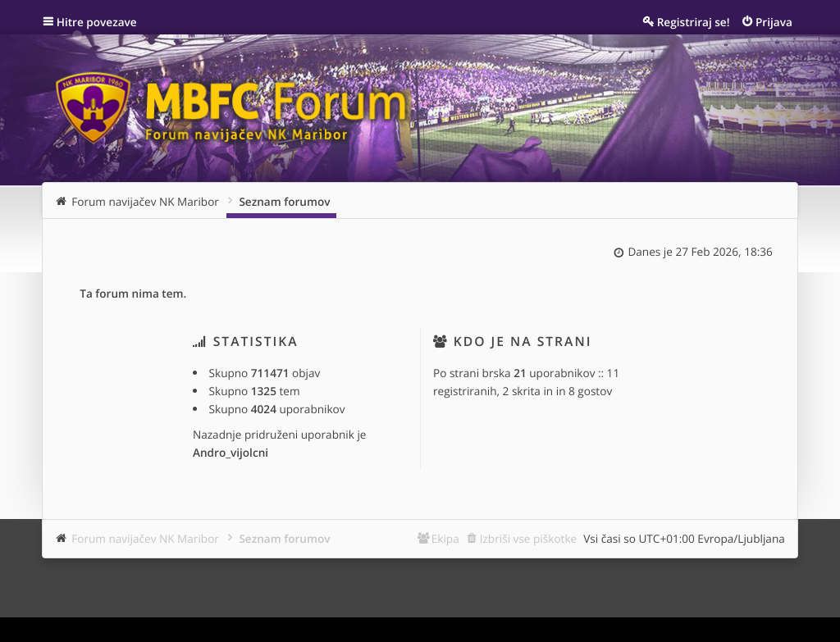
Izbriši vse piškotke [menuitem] (529, 538)
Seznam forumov (284, 538)
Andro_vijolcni (231, 452)
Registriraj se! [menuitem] (694, 22)
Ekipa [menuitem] (445, 538)
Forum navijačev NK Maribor (145, 538)
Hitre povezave (97, 22)
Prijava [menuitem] (774, 22)
